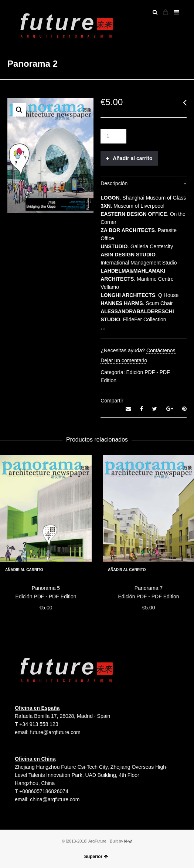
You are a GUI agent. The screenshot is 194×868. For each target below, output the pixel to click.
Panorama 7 (149, 588)
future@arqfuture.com (55, 732)
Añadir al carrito (132, 158)
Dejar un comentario (124, 360)
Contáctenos (161, 350)
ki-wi (128, 841)
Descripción (114, 183)
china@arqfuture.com (55, 799)
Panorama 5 (46, 588)
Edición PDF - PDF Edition (46, 596)
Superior (96, 857)
